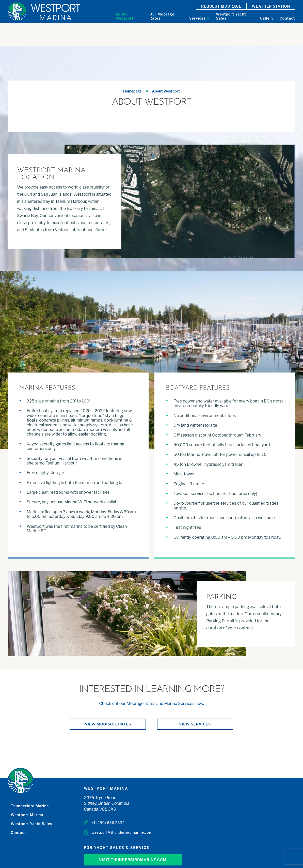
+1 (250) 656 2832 (108, 823)
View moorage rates (108, 724)
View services (195, 724)
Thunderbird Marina (30, 806)
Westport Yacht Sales (31, 824)
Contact (18, 833)
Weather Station (271, 6)
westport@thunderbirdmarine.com (122, 832)
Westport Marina (27, 815)
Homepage (132, 91)
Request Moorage (221, 6)
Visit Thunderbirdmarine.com (133, 860)
